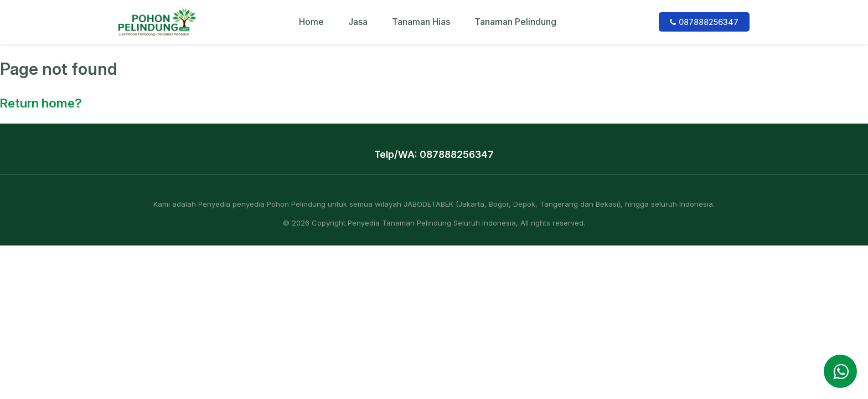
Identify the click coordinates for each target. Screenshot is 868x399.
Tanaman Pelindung (515, 22)
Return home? (41, 103)
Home (311, 22)
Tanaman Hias (421, 22)
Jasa (358, 22)
